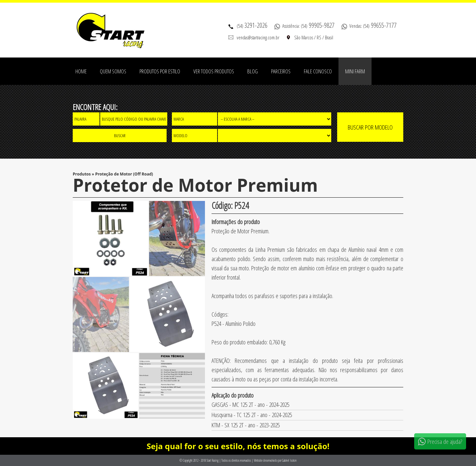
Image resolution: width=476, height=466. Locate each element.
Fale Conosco (318, 71)
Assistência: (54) (308, 26)
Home (81, 71)
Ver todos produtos (214, 71)
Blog (253, 71)
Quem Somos (113, 71)
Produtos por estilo (160, 71)
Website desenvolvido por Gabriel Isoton (275, 460)
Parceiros (281, 71)
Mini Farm (355, 71)
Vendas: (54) (373, 26)
